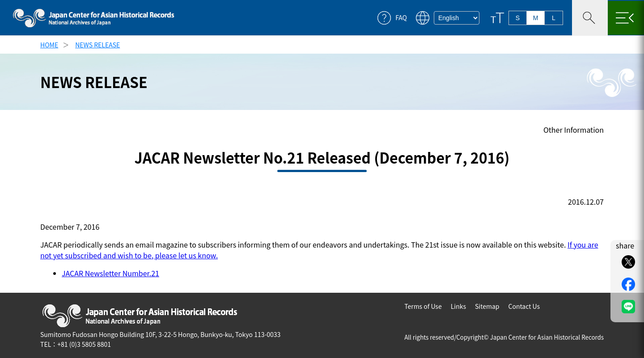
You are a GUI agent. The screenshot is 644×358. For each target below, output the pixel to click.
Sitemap (487, 306)
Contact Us (524, 306)
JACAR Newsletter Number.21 (110, 273)
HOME (49, 45)
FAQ (401, 18)
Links (458, 306)
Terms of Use (423, 306)
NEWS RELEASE (97, 45)
